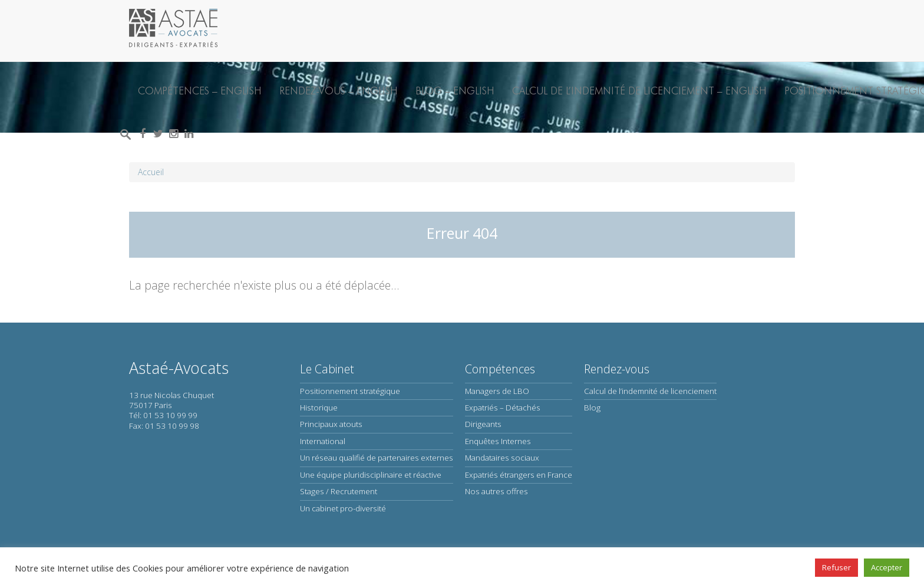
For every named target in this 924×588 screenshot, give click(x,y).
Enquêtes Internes (498, 441)
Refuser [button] (836, 567)
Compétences (500, 369)
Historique (319, 408)
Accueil (151, 172)
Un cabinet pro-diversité (343, 508)
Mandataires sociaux (502, 458)
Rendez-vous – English (339, 91)
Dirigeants (483, 424)
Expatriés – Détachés (503, 408)
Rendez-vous (617, 369)
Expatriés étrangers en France (519, 475)
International (323, 441)
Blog (592, 408)
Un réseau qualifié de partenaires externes (377, 458)
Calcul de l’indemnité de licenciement (650, 391)
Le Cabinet (327, 369)
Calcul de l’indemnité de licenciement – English (639, 91)
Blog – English (455, 91)
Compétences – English (200, 91)
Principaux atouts (331, 424)
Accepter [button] (887, 567)
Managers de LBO (497, 391)
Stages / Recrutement (339, 491)
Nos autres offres (496, 491)
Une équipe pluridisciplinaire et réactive (371, 475)
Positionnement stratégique (350, 391)
